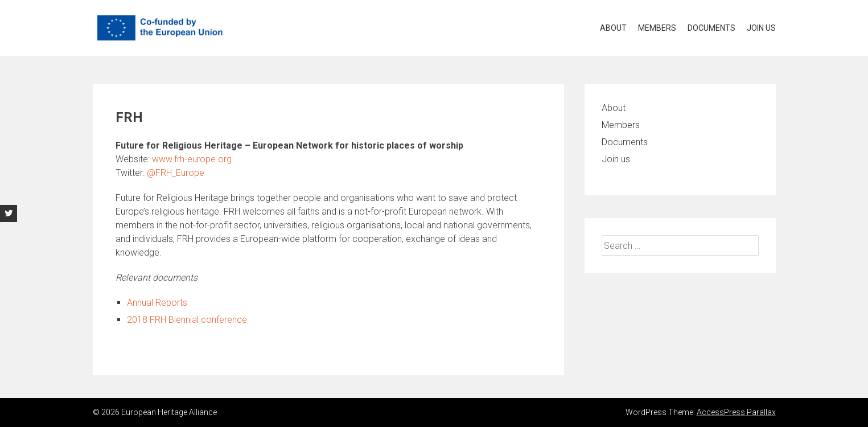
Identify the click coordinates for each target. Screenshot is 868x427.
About (613, 28)
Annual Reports (157, 303)
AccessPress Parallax (736, 412)
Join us (761, 28)
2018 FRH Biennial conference (187, 320)
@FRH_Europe (176, 173)
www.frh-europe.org (192, 159)
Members (657, 28)
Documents (711, 28)
